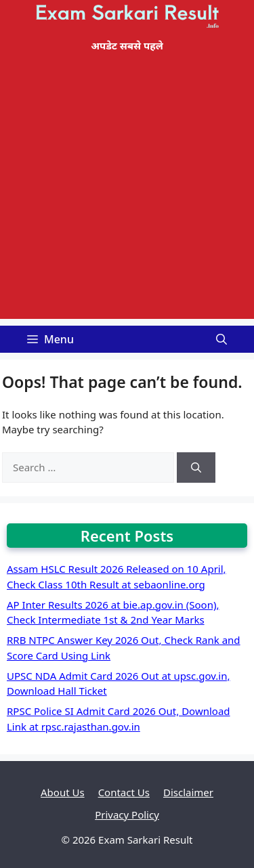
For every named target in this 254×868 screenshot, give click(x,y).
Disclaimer (188, 792)
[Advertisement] (127, 192)
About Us (63, 792)
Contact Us (124, 792)
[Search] (196, 468)
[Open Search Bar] (221, 339)
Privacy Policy (127, 815)
